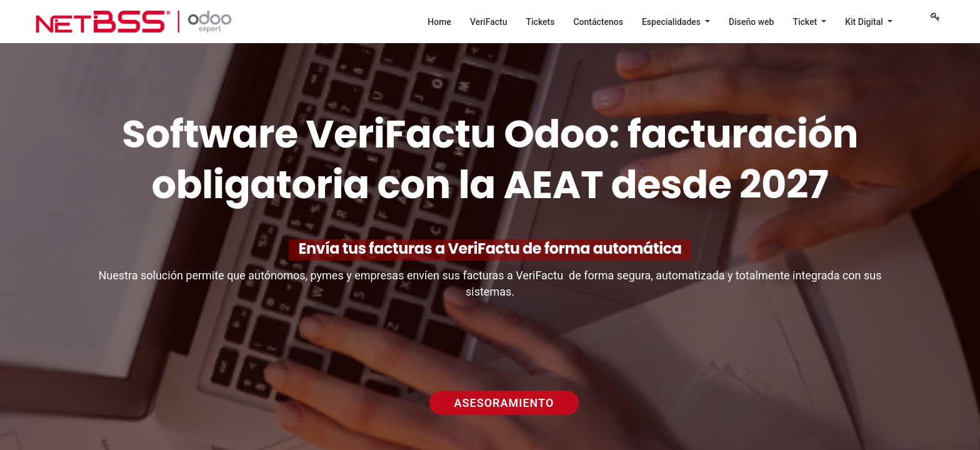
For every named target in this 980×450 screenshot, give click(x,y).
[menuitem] (439, 22)
